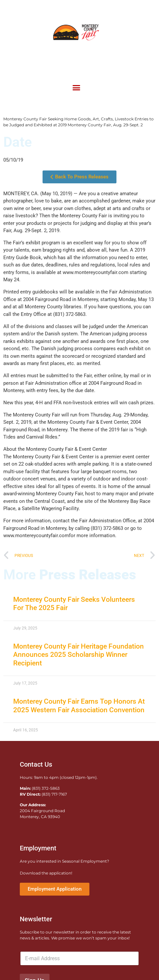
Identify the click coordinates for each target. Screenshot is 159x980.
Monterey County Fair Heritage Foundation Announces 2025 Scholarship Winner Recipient (79, 655)
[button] (76, 87)
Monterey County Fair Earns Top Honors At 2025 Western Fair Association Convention (79, 705)
